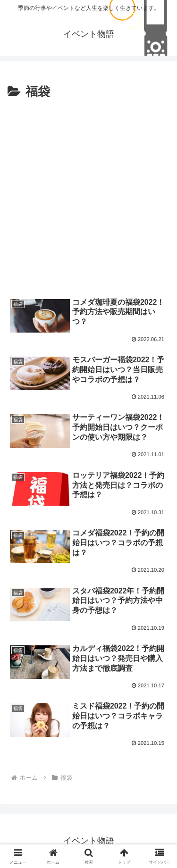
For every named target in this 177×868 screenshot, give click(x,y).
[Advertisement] (88, 196)
